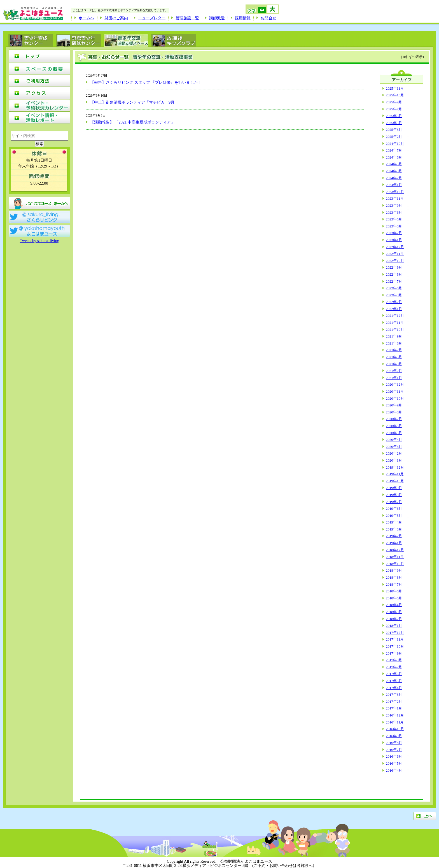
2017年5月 (394, 681)
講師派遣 (217, 18)
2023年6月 (394, 212)
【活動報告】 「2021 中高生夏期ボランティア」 (132, 122)
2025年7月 (394, 109)
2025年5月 (394, 123)
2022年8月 (394, 274)
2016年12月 (395, 715)
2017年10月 (395, 646)
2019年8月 (394, 495)
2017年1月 (394, 708)
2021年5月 (394, 357)
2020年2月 (394, 453)
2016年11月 (395, 722)
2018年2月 (394, 619)
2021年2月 (394, 371)
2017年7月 (394, 667)
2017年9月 (394, 653)
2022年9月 (394, 267)
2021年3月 (394, 364)
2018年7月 (394, 584)
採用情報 (243, 18)
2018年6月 (394, 591)
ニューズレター (152, 18)
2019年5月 (394, 516)
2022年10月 (395, 261)
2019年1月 (394, 543)
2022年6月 (394, 288)
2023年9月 (394, 205)
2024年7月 (394, 150)
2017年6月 (394, 674)
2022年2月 (394, 302)
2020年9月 (394, 405)
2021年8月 (394, 343)
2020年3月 (394, 447)
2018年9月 (394, 570)
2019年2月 (394, 536)
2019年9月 (394, 488)
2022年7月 (394, 281)
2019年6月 (394, 509)
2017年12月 (395, 633)
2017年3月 (394, 694)
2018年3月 (394, 612)
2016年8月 (394, 743)
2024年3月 (394, 171)
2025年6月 (394, 116)
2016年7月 (394, 750)
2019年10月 (395, 481)
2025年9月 (394, 102)
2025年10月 (395, 95)
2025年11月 (395, 88)
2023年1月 (394, 240)
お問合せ (268, 18)
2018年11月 (395, 557)
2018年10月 (395, 564)
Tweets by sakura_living (39, 241)
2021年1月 (394, 378)
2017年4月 (394, 688)
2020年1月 (394, 460)
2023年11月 (395, 198)
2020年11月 (395, 391)
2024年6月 (394, 157)
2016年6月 (394, 756)
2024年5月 (394, 164)
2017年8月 (394, 660)
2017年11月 (395, 639)
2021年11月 (395, 323)
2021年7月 (394, 350)
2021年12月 (395, 316)
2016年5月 (394, 763)
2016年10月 (395, 729)
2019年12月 (395, 467)
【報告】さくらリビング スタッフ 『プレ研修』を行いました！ (146, 82)
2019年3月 (394, 529)
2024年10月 (395, 144)
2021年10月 (395, 330)
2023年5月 (394, 219)
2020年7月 (394, 419)
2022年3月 (394, 295)
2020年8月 (394, 412)
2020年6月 (394, 426)
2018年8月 (394, 577)
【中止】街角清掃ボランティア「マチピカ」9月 (132, 102)
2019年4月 (394, 522)
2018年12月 (395, 550)
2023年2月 (394, 233)
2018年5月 (394, 598)
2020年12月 (395, 384)
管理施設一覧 (187, 18)
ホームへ (87, 18)
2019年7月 (394, 502)
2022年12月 (395, 247)
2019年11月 (395, 474)
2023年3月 (394, 226)
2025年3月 (394, 130)
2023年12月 (395, 192)
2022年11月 (395, 254)
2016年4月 (394, 770)
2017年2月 (394, 701)
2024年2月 (394, 178)
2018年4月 (394, 605)
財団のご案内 (116, 18)
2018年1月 (394, 626)
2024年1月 (394, 185)
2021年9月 (394, 336)
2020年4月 (394, 440)
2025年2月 (394, 137)
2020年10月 (395, 398)
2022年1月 (394, 309)
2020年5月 (394, 433)
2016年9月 (394, 736)
